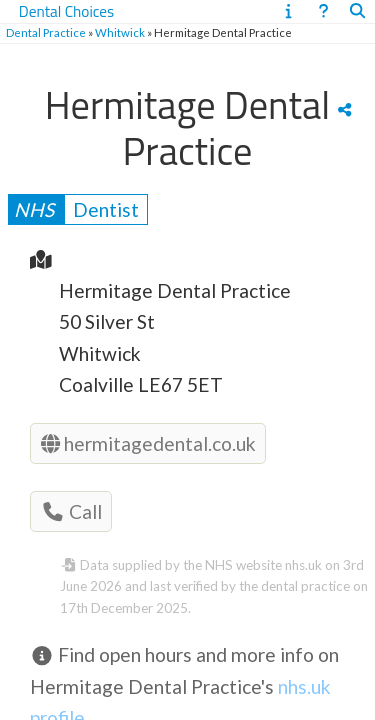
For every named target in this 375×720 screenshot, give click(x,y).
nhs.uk (303, 565)
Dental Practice (46, 32)
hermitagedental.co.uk (148, 443)
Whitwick (120, 32)
